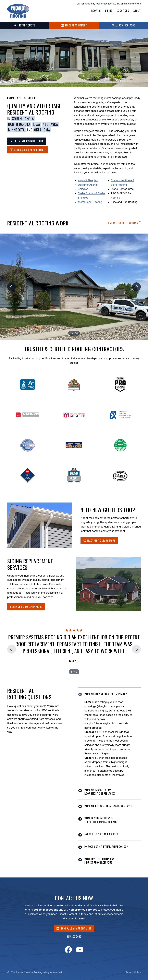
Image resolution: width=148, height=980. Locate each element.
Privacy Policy (133, 972)
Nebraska (50, 124)
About (137, 11)
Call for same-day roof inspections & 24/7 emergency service (109, 4)
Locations (123, 11)
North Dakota (19, 124)
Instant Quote (25, 25)
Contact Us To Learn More (99, 541)
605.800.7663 (74, 936)
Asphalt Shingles (88, 180)
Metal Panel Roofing (90, 202)
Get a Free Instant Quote (27, 141)
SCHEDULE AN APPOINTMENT (74, 928)
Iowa (36, 124)
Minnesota (16, 130)
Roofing (96, 11)
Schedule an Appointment (28, 150)
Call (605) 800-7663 (123, 25)
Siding (109, 11)
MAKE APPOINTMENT (74, 25)
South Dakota (23, 119)
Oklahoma (42, 130)
